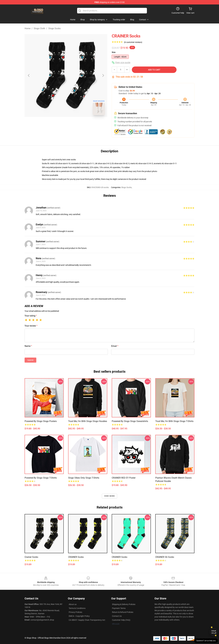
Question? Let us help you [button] (206, 641)
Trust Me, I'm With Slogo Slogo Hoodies (88, 421)
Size (114, 52)
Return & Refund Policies (123, 612)
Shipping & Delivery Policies (124, 604)
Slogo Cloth (39, 28)
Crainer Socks (31, 557)
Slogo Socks (54, 28)
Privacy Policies (75, 612)
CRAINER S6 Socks (165, 557)
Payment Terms (119, 608)
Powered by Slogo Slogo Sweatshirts (130, 421)
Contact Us (117, 616)
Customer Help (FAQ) (121, 620)
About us (73, 604)
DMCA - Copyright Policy (79, 616)
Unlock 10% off (214, 632)
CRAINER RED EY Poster (124, 478)
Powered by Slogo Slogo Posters (41, 421)
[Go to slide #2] (73, 124)
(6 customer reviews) (133, 42)
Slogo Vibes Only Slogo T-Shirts (84, 478)
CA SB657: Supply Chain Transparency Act (87, 620)
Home (28, 28)
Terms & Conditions (77, 608)
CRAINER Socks (76, 557)
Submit (30, 360)
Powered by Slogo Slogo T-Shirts (41, 478)
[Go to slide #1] (59, 124)
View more (110, 496)
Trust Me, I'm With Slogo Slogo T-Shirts (174, 421)
